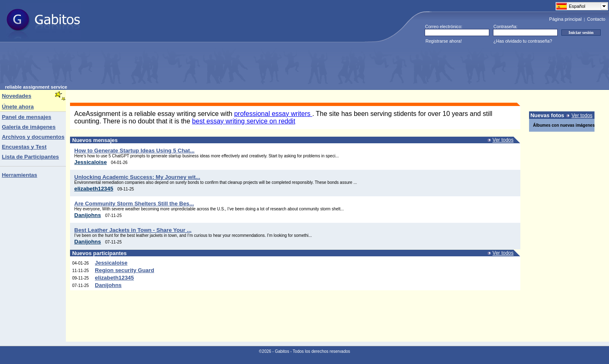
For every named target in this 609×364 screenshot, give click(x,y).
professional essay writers (273, 114)
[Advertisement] (156, 66)
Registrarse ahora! (444, 41)
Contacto (596, 19)
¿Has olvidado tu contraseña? (523, 41)
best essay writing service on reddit (244, 121)
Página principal (565, 19)
